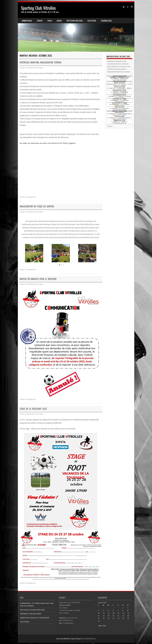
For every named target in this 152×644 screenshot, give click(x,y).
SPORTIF (40, 21)
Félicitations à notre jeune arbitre (31, 614)
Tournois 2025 (106, 21)
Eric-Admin (40, 68)
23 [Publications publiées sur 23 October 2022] (128, 616)
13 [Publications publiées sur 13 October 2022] (113, 613)
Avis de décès (25, 622)
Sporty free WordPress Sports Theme (68, 639)
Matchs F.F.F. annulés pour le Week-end (38, 279)
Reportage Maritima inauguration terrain (40, 62)
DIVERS (59, 21)
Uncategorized (31, 197)
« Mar (100, 626)
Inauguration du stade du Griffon (37, 206)
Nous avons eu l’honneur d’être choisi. (33, 610)
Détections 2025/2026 (75, 21)
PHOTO (50, 21)
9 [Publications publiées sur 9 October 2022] (128, 610)
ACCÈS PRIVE (92, 21)
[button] (24, 254)
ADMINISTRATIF (27, 21)
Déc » (105, 626)
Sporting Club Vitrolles (38, 8)
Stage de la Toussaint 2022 (33, 409)
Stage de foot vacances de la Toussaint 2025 (35, 618)
